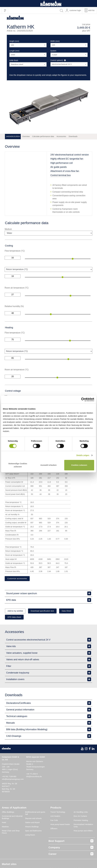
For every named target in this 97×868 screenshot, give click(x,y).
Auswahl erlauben (48, 465)
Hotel (4, 823)
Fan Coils (54, 821)
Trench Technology (58, 813)
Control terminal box (61, 175)
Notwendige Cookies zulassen (18, 465)
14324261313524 (13, 136)
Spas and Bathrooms (33, 831)
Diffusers (54, 829)
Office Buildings (8, 813)
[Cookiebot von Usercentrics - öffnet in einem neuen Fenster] (83, 400)
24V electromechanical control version (70, 155)
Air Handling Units (81, 813)
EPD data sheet (15, 618)
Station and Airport (32, 823)
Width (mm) (55, 41)
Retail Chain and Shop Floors (11, 832)
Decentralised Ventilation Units (83, 826)
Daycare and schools (33, 819)
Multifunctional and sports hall (35, 814)
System (53, 51)
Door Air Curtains (80, 817)
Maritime (5, 827)
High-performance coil (62, 163)
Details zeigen (83, 455)
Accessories (61, 136)
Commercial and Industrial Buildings (12, 818)
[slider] (73, 259)
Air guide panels (59, 167)
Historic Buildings (32, 827)
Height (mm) (14, 41)
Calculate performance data (43, 136)
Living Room (30, 835)
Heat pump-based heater (60, 825)
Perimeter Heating (81, 821)
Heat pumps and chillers (83, 831)
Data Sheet (73, 611)
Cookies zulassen (79, 465)
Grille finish (14, 60)
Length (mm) (14, 51)
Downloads (73, 136)
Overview (26, 136)
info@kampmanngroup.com (13, 780)
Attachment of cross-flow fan (65, 171)
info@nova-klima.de (34, 777)
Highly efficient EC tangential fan (67, 159)
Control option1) (57, 60)
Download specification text (46, 611)
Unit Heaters (55, 817)
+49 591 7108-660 (9, 777)
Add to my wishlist (16, 611)
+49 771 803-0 (32, 774)
